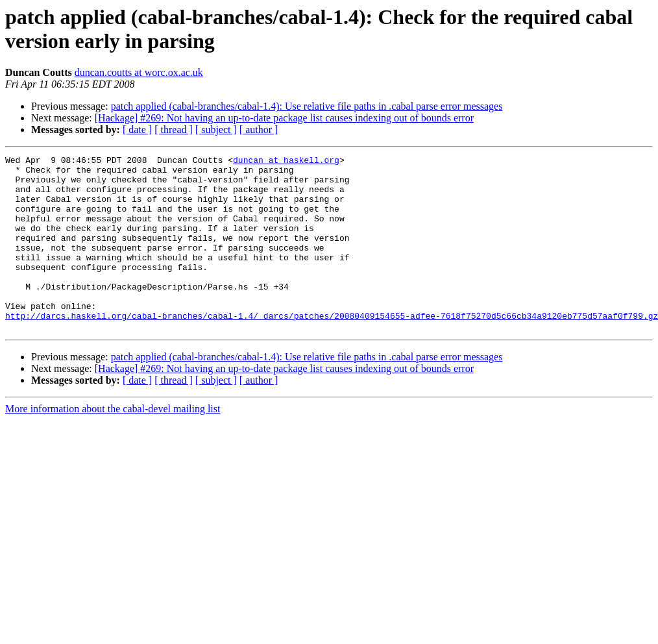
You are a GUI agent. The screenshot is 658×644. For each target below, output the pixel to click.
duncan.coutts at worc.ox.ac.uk (139, 72)
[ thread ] (174, 130)
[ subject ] (216, 130)
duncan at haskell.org (286, 162)
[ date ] (137, 130)
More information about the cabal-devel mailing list (113, 444)
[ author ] (259, 130)
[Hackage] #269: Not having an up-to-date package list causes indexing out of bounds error (284, 118)
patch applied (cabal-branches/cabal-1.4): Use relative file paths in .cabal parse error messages (307, 106)
